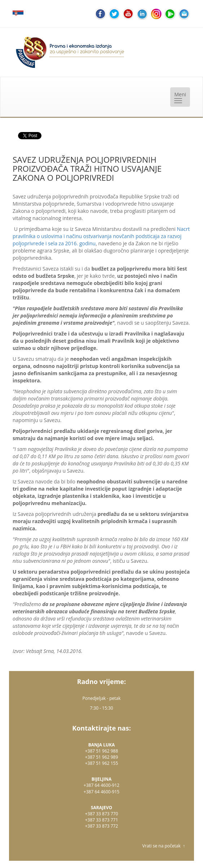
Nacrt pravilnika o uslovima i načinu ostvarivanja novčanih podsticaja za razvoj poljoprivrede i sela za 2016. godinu (101, 236)
